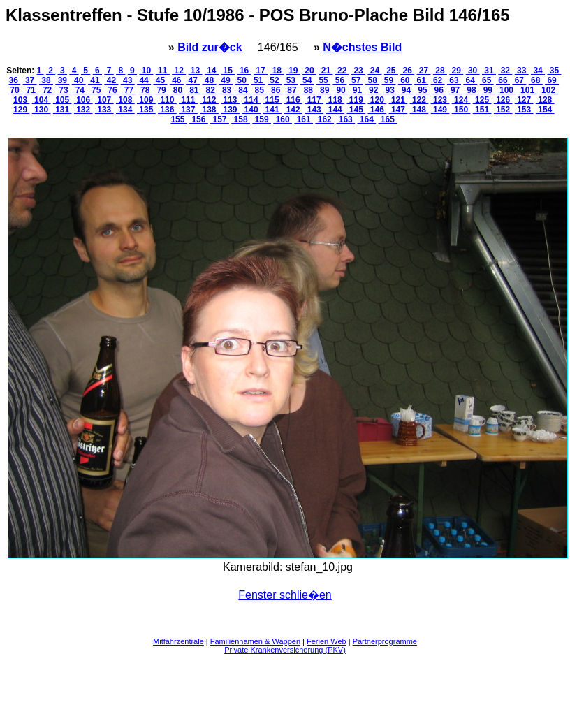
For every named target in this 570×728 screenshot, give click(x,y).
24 (374, 71)
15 (228, 71)
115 (272, 100)
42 (111, 80)
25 (391, 71)
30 (473, 71)
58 (372, 80)
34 (538, 71)
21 (326, 71)
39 (62, 80)
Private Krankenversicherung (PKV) (285, 650)
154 (545, 110)
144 (335, 110)
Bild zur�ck (210, 47)
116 (293, 100)
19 (293, 71)
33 (522, 71)
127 (524, 100)
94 (407, 90)
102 (549, 90)
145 (356, 110)
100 (507, 90)
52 (275, 80)
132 (83, 110)
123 (440, 100)
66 (503, 80)
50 (242, 80)
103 (21, 100)
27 (424, 71)
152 (503, 110)
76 (112, 90)
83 (227, 90)
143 (314, 110)
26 (407, 71)
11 (163, 71)
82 (210, 90)
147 (399, 110)
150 (461, 110)
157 (220, 119)
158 (241, 119)
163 (345, 119)
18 (277, 71)
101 (528, 90)
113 (230, 100)
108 (125, 100)
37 (30, 80)
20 (309, 71)
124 (461, 100)
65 (487, 80)
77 (129, 90)
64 (470, 80)
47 (193, 80)
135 (146, 110)
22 (342, 71)
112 (209, 100)
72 (47, 90)
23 (358, 71)
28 (440, 71)
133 (104, 110)
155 (178, 119)
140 (251, 110)
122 (419, 100)
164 (366, 119)
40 (79, 80)
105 (63, 100)
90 (341, 90)
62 (438, 80)
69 (552, 80)
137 (188, 110)
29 (456, 71)
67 (519, 80)
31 (489, 71)
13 (196, 71)
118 (335, 100)
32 (505, 71)
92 (374, 90)
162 (324, 119)
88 (308, 90)
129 (21, 110)
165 (388, 119)
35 (554, 71)
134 (125, 110)
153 (524, 110)
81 (194, 90)
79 (161, 90)
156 (199, 119)
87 (292, 90)
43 (128, 80)
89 (325, 90)
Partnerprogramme (385, 641)
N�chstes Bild (362, 47)
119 (356, 100)
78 (145, 90)
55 (323, 80)
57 (356, 80)
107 (104, 100)
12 (179, 71)
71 (31, 90)
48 (210, 80)
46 (177, 80)
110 (167, 100)
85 (259, 90)
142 (293, 110)
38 (46, 80)
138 (209, 110)
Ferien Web (327, 641)
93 (390, 90)
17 (261, 71)
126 (503, 100)
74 (80, 90)
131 (63, 110)
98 (472, 90)
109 (146, 100)
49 (226, 80)
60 (405, 80)
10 (146, 71)
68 (536, 80)
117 (314, 100)
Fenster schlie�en (285, 595)
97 (455, 90)
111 (188, 100)
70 (16, 90)
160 (283, 119)
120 (378, 100)
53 (291, 80)
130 (42, 110)
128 (545, 100)
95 (423, 90)
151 (482, 110)
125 (482, 100)
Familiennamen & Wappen (255, 641)
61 (421, 80)
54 (307, 80)
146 (378, 110)
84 (243, 90)
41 (95, 80)
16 (244, 71)
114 (251, 100)
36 (15, 80)
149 (440, 110)
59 (388, 80)
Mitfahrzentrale (178, 641)
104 (42, 100)
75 (96, 90)
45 (160, 80)
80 (177, 90)
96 (439, 90)
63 (454, 80)
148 (419, 110)
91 (357, 90)
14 (212, 71)
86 (276, 90)
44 (144, 80)
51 (258, 80)
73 (64, 90)
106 (83, 100)
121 (399, 100)
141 (272, 110)
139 (230, 110)
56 (339, 80)
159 (262, 119)
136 (167, 110)
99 (488, 90)
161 (304, 119)
